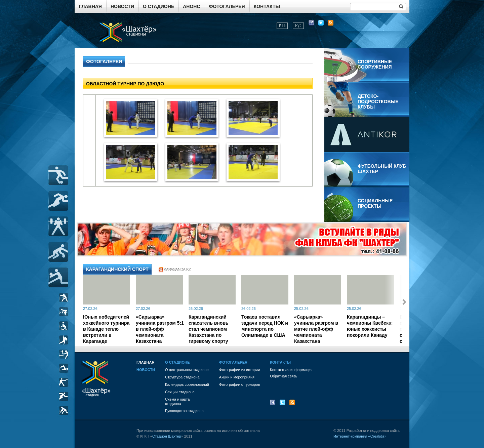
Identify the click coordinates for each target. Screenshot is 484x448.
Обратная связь (284, 376)
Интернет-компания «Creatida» (360, 436)
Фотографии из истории (239, 370)
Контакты (267, 6)
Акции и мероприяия (237, 377)
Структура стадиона (182, 377)
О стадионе (158, 6)
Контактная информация (291, 370)
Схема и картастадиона (177, 401)
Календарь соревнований (187, 384)
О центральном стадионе (187, 370)
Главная (90, 6)
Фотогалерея (227, 6)
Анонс (191, 6)
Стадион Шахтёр (167, 436)
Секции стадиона (180, 392)
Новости (122, 6)
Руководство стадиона (184, 411)
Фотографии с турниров (239, 384)
